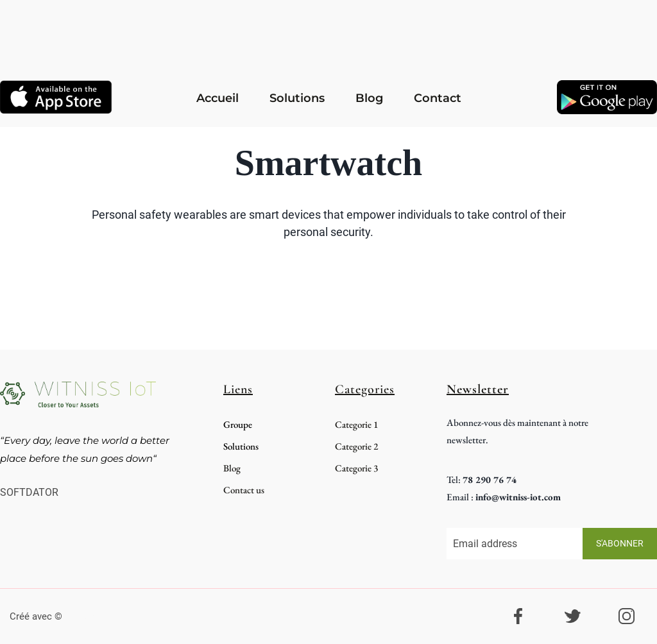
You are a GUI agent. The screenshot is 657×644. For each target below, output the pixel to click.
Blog (369, 98)
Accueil (218, 98)
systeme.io (89, 616)
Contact (438, 98)
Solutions (297, 98)
